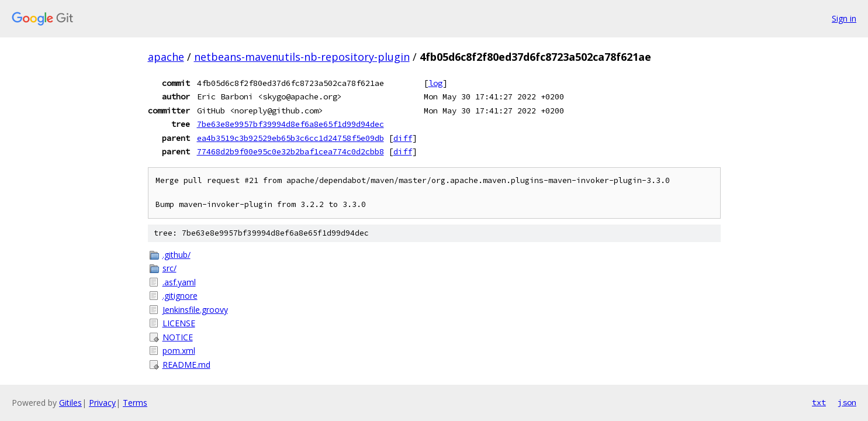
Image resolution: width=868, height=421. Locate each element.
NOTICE (178, 337)
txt (819, 402)
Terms (135, 403)
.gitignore (180, 296)
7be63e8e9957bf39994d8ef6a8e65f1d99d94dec (291, 124)
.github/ (177, 255)
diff (403, 138)
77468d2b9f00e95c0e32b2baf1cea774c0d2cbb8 (291, 151)
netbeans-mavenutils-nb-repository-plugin (302, 57)
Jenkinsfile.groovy (195, 310)
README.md (186, 365)
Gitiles (70, 403)
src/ (170, 268)
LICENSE (179, 323)
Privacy (102, 403)
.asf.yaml (179, 282)
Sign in (844, 18)
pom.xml (179, 351)
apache (166, 57)
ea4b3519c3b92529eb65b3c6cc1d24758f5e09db (291, 138)
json (847, 402)
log (435, 83)
